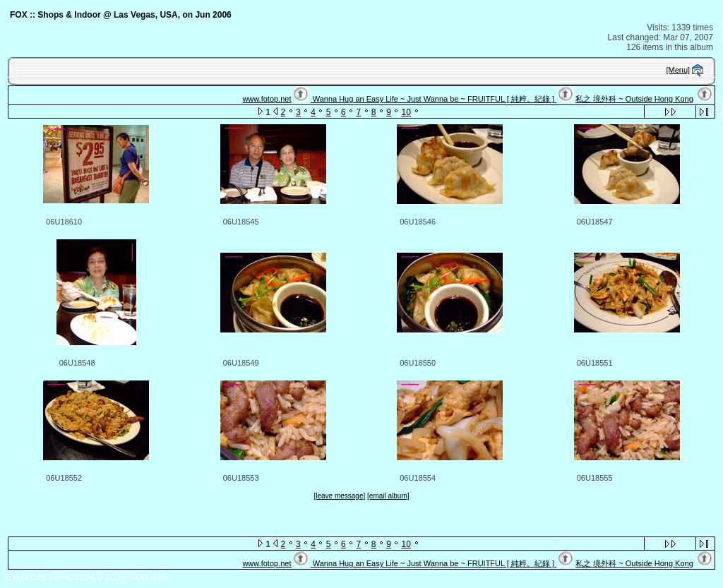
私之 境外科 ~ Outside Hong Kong (634, 99)
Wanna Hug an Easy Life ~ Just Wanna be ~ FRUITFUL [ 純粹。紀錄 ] (434, 99)
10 (406, 112)
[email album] (388, 496)
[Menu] (679, 70)
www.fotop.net (267, 99)
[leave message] (339, 496)
